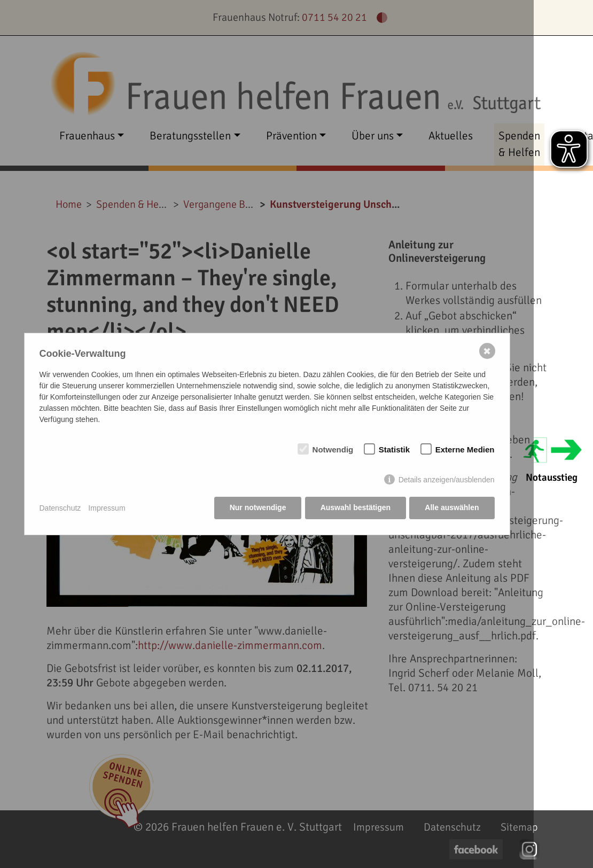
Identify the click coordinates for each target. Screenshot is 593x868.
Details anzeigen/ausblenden (447, 480)
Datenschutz (60, 508)
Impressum (107, 508)
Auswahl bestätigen (355, 508)
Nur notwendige (257, 508)
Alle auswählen (452, 508)
